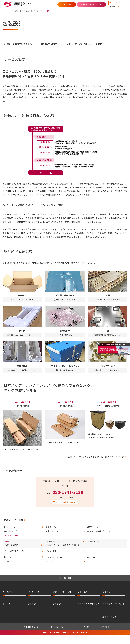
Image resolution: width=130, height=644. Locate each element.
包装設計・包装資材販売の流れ (17, 44)
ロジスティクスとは (54, 558)
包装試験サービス (96, 543)
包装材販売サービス (55, 543)
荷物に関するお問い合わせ (85, 4)
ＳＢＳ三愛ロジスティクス (89, 607)
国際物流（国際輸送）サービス (100, 532)
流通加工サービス (11, 532)
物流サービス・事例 (13, 521)
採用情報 (32, 605)
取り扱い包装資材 (49, 44)
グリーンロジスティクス (14, 552)
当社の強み (8, 593)
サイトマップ (84, 628)
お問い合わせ (60, 4)
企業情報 (107, 593)
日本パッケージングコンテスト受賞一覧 (63, 546)
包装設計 (9, 543)
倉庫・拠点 (83, 593)
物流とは (8, 558)
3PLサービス (33, 593)
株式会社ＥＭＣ (110, 618)
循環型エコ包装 (11, 546)
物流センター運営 (53, 532)
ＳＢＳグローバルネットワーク (114, 607)
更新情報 (57, 605)
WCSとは (49, 563)
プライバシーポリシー (59, 628)
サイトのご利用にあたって (29, 628)
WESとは (8, 563)
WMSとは (91, 558)
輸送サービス (10, 528)
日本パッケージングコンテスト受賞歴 (84, 44)
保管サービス (93, 528)
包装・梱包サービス (12, 537)
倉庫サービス (51, 528)
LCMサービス (51, 552)
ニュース (7, 605)
